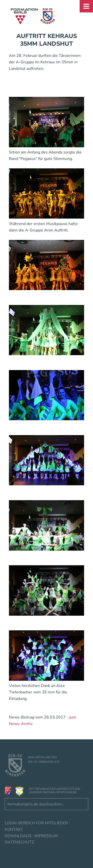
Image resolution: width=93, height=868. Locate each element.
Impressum (46, 836)
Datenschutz (19, 842)
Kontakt (14, 830)
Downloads (18, 836)
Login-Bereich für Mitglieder (36, 823)
